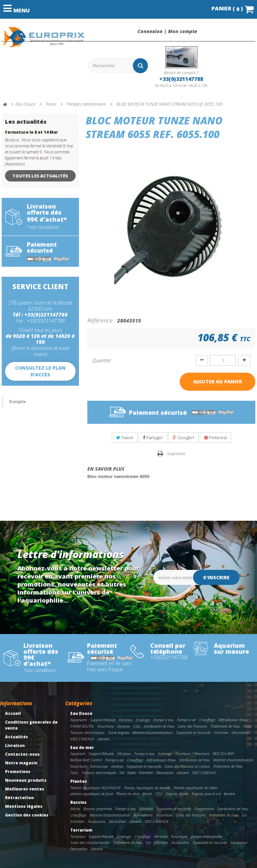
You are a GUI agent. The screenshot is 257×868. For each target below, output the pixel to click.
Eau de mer (82, 748)
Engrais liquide (177, 794)
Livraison (15, 746)
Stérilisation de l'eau (159, 726)
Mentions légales (24, 806)
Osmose (123, 726)
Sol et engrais (119, 732)
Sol (244, 815)
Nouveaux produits (26, 780)
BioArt (147, 794)
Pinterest (216, 438)
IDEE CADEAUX (82, 739)
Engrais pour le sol (206, 794)
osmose (117, 766)
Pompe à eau (163, 720)
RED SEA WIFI (223, 754)
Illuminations (143, 815)
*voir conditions (43, 227)
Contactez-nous (22, 754)
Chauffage (207, 720)
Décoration (240, 732)
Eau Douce (81, 713)
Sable (131, 773)
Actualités (17, 737)
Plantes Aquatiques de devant (147, 788)
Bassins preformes (98, 809)
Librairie (103, 739)
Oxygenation (204, 809)
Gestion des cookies (27, 815)
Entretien (221, 732)
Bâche (75, 809)
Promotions (18, 772)
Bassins (78, 802)
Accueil (13, 713)
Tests (247, 726)
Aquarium (78, 754)
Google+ (184, 438)
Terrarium (81, 830)
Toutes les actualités (40, 176)
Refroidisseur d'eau (233, 720)
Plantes (79, 781)
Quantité (102, 360)
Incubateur (239, 842)
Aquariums (79, 720)
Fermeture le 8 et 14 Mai (31, 132)
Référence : (102, 320)
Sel (122, 773)
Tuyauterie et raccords (193, 732)
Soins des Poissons (192, 726)
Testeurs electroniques (88, 732)
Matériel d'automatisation (153, 732)
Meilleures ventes (25, 789)
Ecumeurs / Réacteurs (192, 754)
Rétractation (19, 798)
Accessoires (97, 821)
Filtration (126, 720)
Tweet (125, 438)
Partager (153, 438)
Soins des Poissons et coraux (187, 766)
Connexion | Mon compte (167, 31)
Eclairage (143, 720)
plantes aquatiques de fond (92, 794)
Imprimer (176, 454)
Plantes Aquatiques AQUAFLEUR (95, 788)
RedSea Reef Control (86, 760)
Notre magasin (21, 763)
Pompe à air (186, 720)
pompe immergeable (206, 836)
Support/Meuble (103, 720)
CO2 (137, 726)
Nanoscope (99, 766)
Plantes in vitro (128, 794)
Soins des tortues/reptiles (90, 842)
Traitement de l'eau (225, 726)
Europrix (17, 402)
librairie (229, 794)
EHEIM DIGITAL (82, 726)
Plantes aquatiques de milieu (195, 788)
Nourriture (106, 726)
